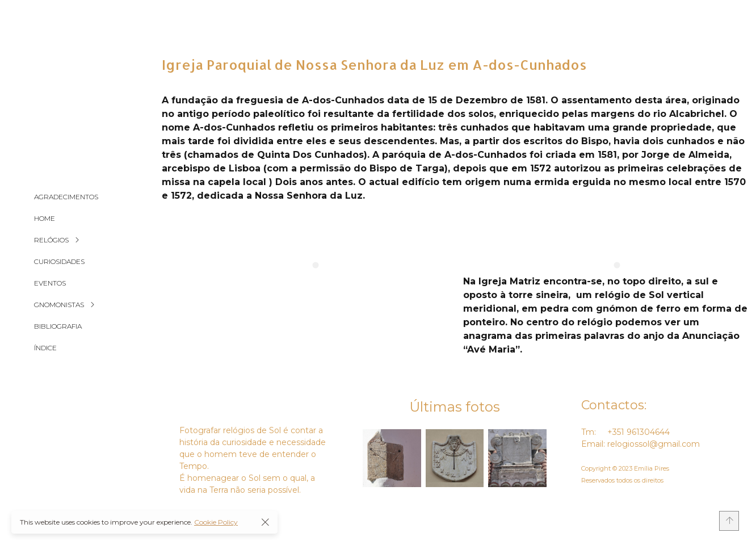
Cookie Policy (216, 522)
